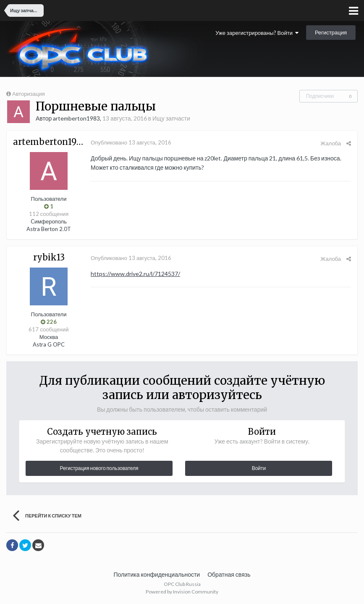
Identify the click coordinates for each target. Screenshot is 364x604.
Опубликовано (131, 142)
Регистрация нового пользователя (99, 468)
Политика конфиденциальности (157, 574)
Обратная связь (229, 574)
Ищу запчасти (171, 118)
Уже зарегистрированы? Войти (257, 33)
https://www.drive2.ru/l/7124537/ (135, 274)
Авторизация (29, 94)
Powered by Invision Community (182, 592)
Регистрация (331, 32)
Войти (259, 468)
